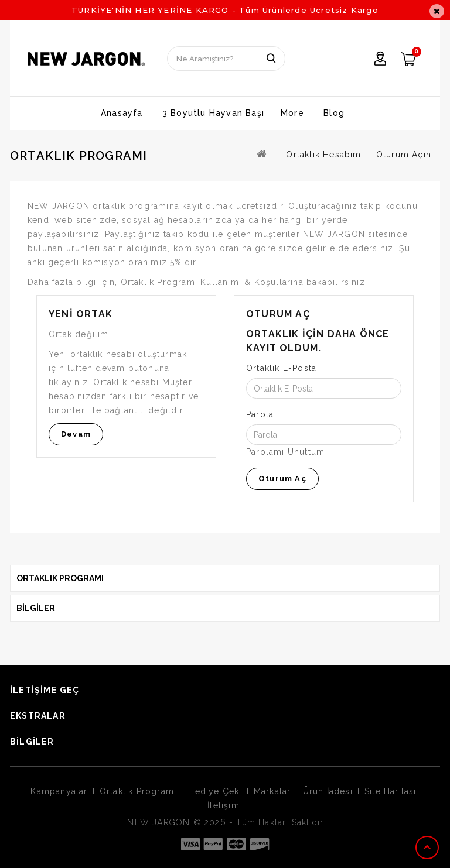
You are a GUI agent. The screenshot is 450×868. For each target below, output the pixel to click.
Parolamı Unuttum (285, 452)
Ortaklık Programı (138, 791)
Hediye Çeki (215, 791)
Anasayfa (122, 113)
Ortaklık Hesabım (323, 155)
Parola (260, 414)
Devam (76, 434)
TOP (428, 848)
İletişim (224, 805)
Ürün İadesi (328, 791)
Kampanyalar (59, 791)
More (292, 113)
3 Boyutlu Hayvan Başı (213, 113)
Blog (334, 113)
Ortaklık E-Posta (281, 368)
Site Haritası (391, 791)
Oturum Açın (404, 155)
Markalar (272, 791)
